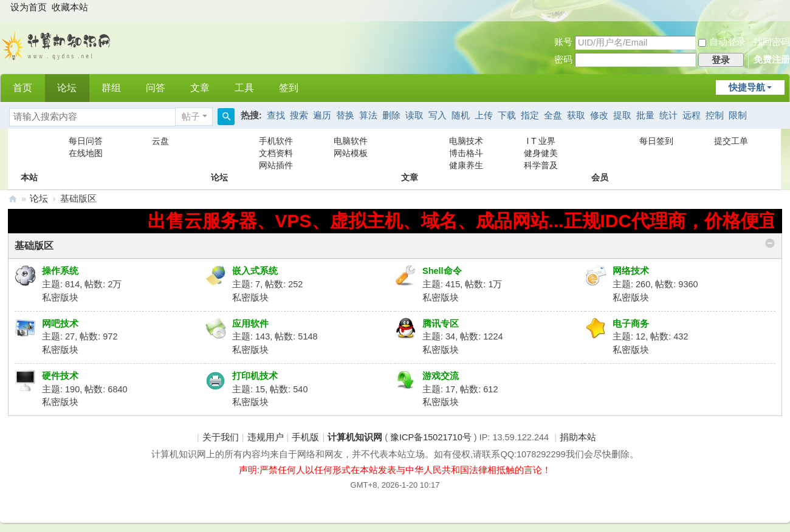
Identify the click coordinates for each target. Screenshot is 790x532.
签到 (289, 88)
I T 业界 (541, 141)
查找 (276, 115)
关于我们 (221, 437)
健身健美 (541, 153)
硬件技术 (60, 376)
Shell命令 (442, 271)
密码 (563, 60)
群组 (111, 88)
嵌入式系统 (255, 271)
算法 (368, 115)
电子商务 (631, 324)
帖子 (191, 117)
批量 (645, 115)
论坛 (67, 88)
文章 (200, 88)
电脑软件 (351, 141)
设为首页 (29, 7)
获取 (576, 115)
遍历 (322, 115)
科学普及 (541, 165)
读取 (414, 115)
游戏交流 (441, 376)
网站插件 (276, 165)
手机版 (305, 437)
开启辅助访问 (779, 9)
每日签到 (656, 141)
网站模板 (351, 153)
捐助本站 (578, 437)
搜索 (299, 115)
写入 (438, 115)
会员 (600, 153)
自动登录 (722, 42)
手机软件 (276, 141)
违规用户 (266, 437)
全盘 (553, 115)
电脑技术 (466, 141)
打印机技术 (255, 376)
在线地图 (86, 153)
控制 (715, 115)
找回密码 (772, 42)
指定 (530, 115)
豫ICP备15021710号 (431, 437)
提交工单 (731, 141)
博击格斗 (466, 153)
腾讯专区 (441, 324)
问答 (156, 88)
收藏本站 (70, 7)
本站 (29, 153)
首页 (22, 88)
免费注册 (772, 60)
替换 (345, 115)
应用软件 (250, 324)
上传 (484, 115)
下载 (507, 115)
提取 (622, 115)
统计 (668, 115)
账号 (563, 42)
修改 (599, 115)
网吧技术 (60, 324)
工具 (244, 88)
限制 (738, 115)
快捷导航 (747, 87)
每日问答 (86, 141)
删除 (391, 115)
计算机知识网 (13, 199)
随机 (461, 115)
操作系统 (60, 271)
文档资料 (276, 153)
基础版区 (34, 246)
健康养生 (466, 165)
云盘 (160, 141)
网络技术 (631, 271)
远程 (692, 115)
